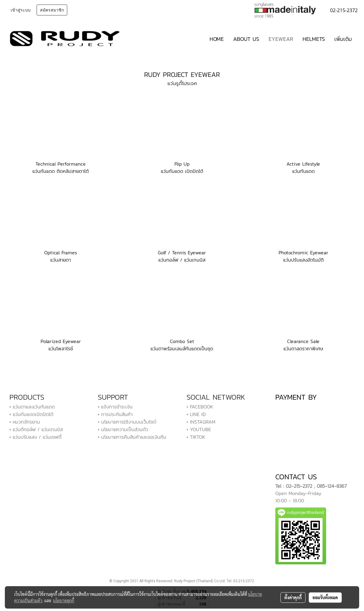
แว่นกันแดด (303, 171)
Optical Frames (61, 253)
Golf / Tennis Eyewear (182, 253)
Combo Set (182, 341)
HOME (217, 39)
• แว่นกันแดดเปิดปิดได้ (31, 414)
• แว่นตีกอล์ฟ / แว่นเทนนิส (36, 429)
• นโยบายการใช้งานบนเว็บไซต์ (127, 422)
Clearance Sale (303, 341)
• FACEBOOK (200, 407)
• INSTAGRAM (201, 422)
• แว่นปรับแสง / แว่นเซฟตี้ (35, 437)
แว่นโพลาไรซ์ (61, 348)
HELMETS (314, 39)
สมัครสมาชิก (52, 10)
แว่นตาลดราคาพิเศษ (303, 348)
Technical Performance (61, 164)
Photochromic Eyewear (303, 253)
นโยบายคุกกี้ (64, 600)
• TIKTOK (196, 437)
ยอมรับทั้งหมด (325, 597)
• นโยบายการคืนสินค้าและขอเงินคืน (132, 437)
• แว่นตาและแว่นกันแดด (32, 407)
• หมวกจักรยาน (25, 422)
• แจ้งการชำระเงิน (115, 407)
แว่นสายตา (61, 260)
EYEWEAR (281, 39)
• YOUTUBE (199, 429)
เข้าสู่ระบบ (21, 10)
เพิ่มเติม (343, 39)
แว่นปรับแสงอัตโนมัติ (303, 260)
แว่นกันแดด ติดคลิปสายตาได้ (61, 171)
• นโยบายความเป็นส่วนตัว (123, 429)
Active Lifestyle (303, 164)
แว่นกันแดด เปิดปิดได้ (182, 171)
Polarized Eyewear (61, 341)
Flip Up (182, 164)
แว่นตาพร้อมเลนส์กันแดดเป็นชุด (182, 348)
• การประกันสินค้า (115, 414)
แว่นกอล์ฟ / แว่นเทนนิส (182, 260)
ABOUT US (246, 39)
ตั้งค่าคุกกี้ (293, 597)
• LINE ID (196, 414)
